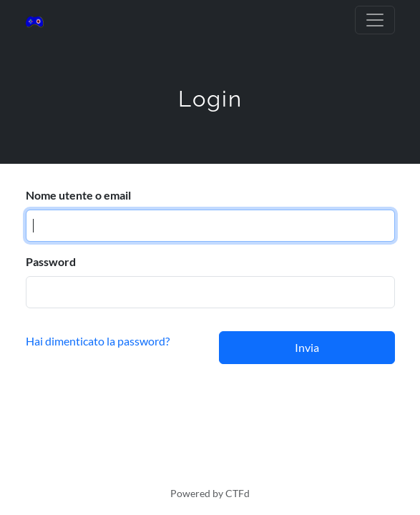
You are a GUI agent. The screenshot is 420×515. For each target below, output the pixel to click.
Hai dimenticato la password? (98, 341)
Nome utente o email (78, 195)
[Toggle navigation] (375, 20)
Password (51, 261)
